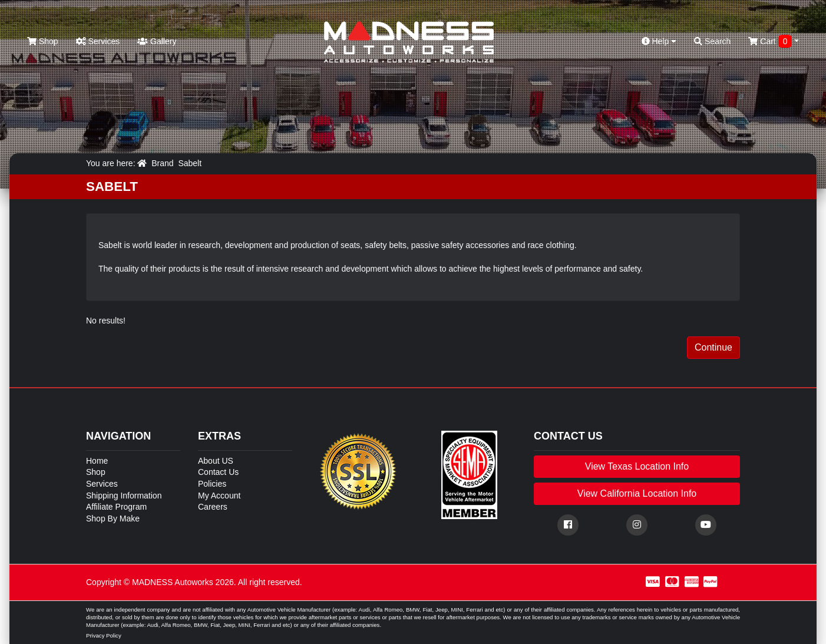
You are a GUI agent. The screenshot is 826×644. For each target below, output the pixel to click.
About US (216, 461)
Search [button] (712, 41)
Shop (43, 41)
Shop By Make (113, 518)
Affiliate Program (116, 507)
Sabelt (190, 163)
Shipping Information (124, 496)
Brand (162, 163)
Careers (213, 507)
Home (97, 461)
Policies (212, 484)
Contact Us (218, 472)
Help (659, 41)
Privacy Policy (104, 635)
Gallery (157, 41)
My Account (219, 496)
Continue (713, 347)
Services (98, 41)
